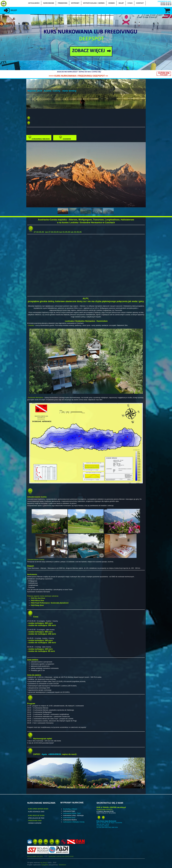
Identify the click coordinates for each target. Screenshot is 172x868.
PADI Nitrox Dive (37, 600)
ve (65, 865)
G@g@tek (45, 865)
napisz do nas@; (70, 754)
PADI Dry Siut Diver (38, 598)
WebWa (62, 865)
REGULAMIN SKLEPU (38, 856)
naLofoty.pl (44, 863)
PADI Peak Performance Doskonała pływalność (50, 603)
